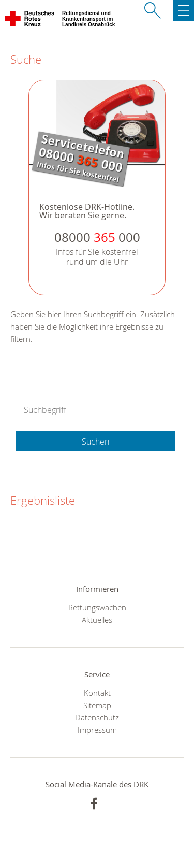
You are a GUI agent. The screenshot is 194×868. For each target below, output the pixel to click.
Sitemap (97, 705)
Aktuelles (97, 620)
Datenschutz (97, 717)
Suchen (95, 442)
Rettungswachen (97, 607)
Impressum (97, 730)
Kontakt (97, 693)
